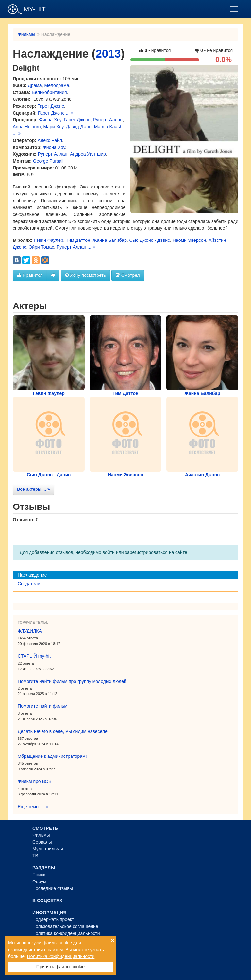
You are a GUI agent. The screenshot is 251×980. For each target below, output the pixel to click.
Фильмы (26, 34)
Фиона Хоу (50, 120)
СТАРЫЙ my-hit (34, 656)
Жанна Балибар (109, 240)
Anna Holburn (27, 127)
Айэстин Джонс (202, 475)
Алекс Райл (50, 140)
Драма (35, 85)
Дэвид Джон (79, 127)
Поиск (39, 875)
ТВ (35, 856)
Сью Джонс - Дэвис (149, 240)
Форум (39, 882)
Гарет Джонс (51, 106)
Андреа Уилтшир (88, 154)
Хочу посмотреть (85, 275)
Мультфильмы (48, 849)
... (70, 113)
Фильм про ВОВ (35, 781)
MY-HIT (27, 9)
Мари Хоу (53, 127)
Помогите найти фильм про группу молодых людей (72, 681)
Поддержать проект (53, 919)
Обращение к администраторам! (52, 756)
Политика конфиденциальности (66, 933)
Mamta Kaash (108, 127)
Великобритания (49, 92)
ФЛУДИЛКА (30, 631)
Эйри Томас (41, 247)
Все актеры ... (33, 489)
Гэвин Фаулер (48, 240)
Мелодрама (57, 85)
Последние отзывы (53, 888)
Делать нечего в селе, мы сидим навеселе (63, 731)
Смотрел (128, 275)
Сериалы (42, 842)
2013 (108, 54)
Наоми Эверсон (189, 240)
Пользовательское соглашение (65, 926)
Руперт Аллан (108, 120)
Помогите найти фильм (42, 706)
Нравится (30, 275)
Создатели (29, 584)
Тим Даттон (78, 240)
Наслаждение (32, 575)
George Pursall (48, 161)
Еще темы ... (33, 807)
